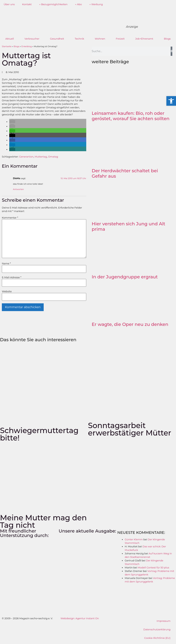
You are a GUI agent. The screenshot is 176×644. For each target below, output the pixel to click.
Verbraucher (32, 39)
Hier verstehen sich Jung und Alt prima (129, 226)
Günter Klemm (134, 539)
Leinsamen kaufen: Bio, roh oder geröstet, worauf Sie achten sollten (131, 116)
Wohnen (100, 39)
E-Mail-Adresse (12, 277)
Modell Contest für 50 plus (153, 567)
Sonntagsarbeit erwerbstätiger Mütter (130, 429)
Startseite (7, 46)
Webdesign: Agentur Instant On (80, 618)
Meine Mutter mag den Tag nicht (43, 521)
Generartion (26, 157)
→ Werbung (96, 4)
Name (6, 263)
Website (7, 291)
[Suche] (171, 51)
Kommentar (10, 218)
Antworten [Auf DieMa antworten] (18, 189)
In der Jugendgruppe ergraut (125, 277)
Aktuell (10, 39)
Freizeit (120, 39)
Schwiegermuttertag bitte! (39, 434)
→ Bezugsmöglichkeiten (53, 4)
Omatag (53, 157)
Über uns (9, 4)
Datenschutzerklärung (157, 629)
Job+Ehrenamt (144, 39)
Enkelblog (27, 46)
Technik (79, 39)
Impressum (164, 621)
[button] (12, 122)
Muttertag (41, 157)
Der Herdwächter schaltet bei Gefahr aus (125, 173)
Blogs (167, 39)
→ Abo (78, 4)
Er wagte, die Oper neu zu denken (130, 324)
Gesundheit (57, 39)
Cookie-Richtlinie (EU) (157, 638)
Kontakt (27, 4)
